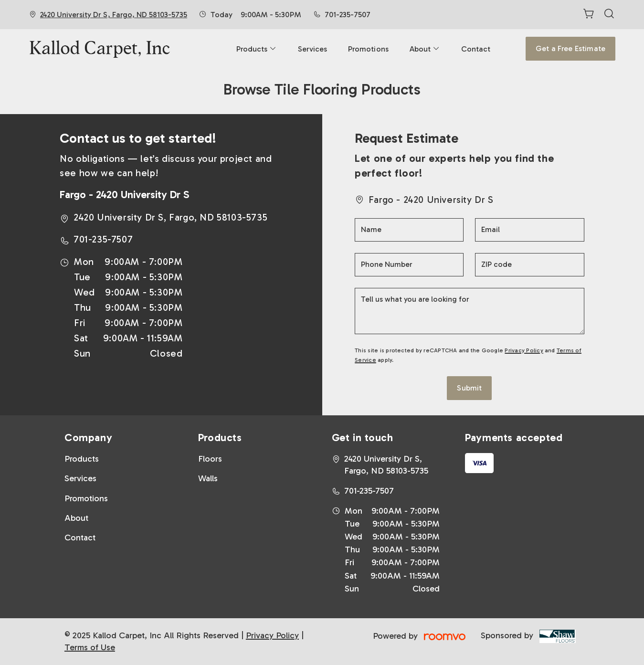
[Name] (409, 230)
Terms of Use (90, 647)
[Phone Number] (409, 265)
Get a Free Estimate (570, 48)
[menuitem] (257, 49)
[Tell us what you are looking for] (470, 311)
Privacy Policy (524, 350)
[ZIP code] (529, 265)
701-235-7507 (348, 15)
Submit (469, 388)
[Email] (529, 230)
